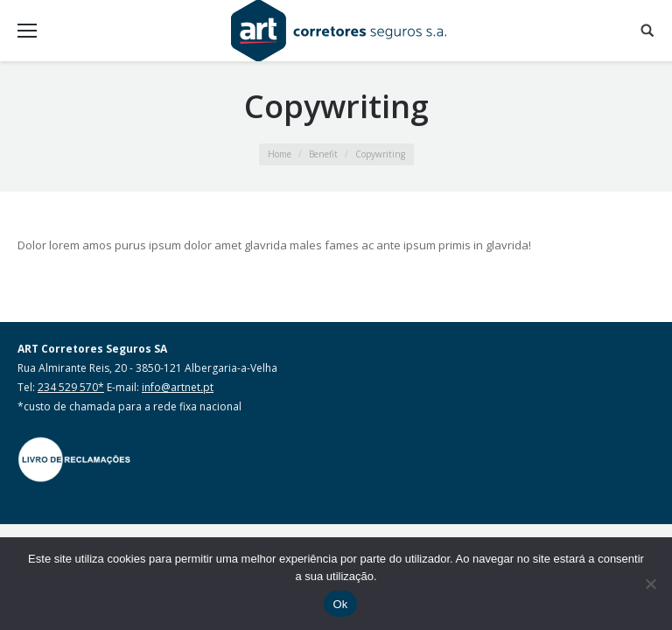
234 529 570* (71, 387)
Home (280, 154)
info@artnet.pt (178, 387)
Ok (340, 604)
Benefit (323, 154)
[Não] (650, 584)
